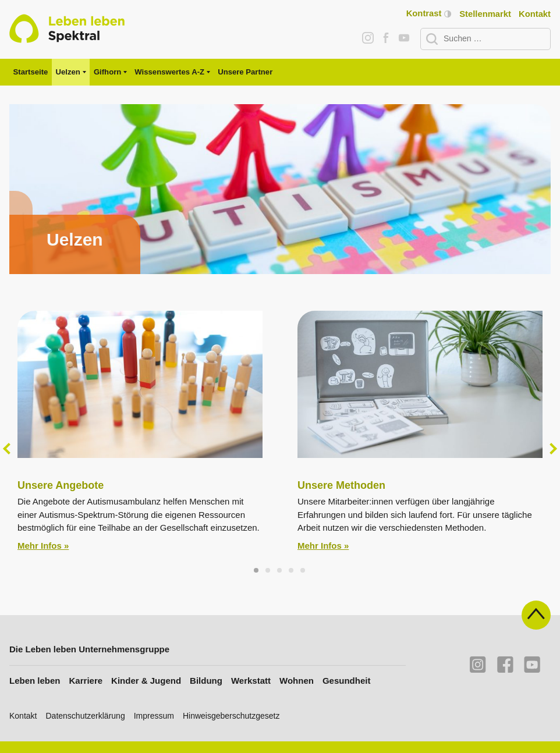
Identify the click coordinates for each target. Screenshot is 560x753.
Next (551, 449)
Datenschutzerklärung (85, 716)
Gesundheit (347, 681)
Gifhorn (107, 72)
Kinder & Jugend (146, 681)
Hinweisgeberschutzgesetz (231, 716)
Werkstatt (251, 681)
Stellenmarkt (485, 14)
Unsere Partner (245, 72)
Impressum (154, 716)
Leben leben (35, 681)
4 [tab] (292, 571)
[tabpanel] (280, 189)
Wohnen (297, 681)
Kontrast (429, 14)
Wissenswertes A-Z (169, 72)
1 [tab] (257, 571)
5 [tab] (303, 571)
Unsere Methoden (341, 485)
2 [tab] (268, 571)
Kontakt (535, 14)
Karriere (86, 681)
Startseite (31, 72)
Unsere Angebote (61, 485)
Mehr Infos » (43, 546)
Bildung (206, 681)
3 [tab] (280, 571)
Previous (9, 449)
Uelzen (68, 72)
